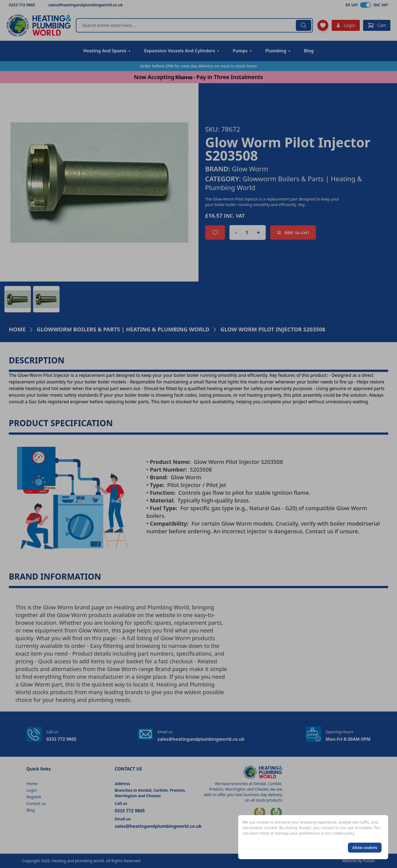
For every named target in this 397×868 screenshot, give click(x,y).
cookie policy (343, 833)
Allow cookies (365, 847)
